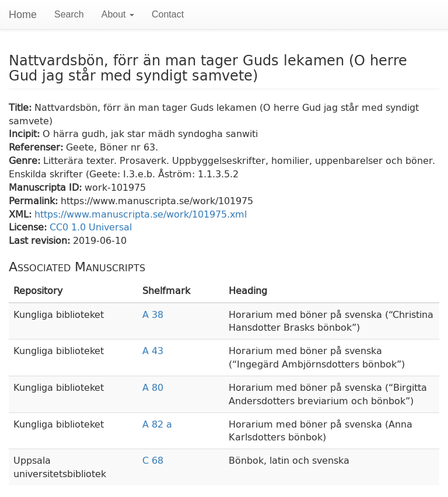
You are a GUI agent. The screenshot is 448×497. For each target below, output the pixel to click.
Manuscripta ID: (47, 187)
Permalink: (35, 200)
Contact (168, 14)
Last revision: (41, 240)
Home (23, 15)
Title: (22, 107)
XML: (22, 214)
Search (69, 14)
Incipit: (26, 133)
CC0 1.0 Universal (91, 227)
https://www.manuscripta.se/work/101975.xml (141, 214)
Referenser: (37, 147)
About (118, 14)
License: (29, 227)
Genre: (26, 160)
